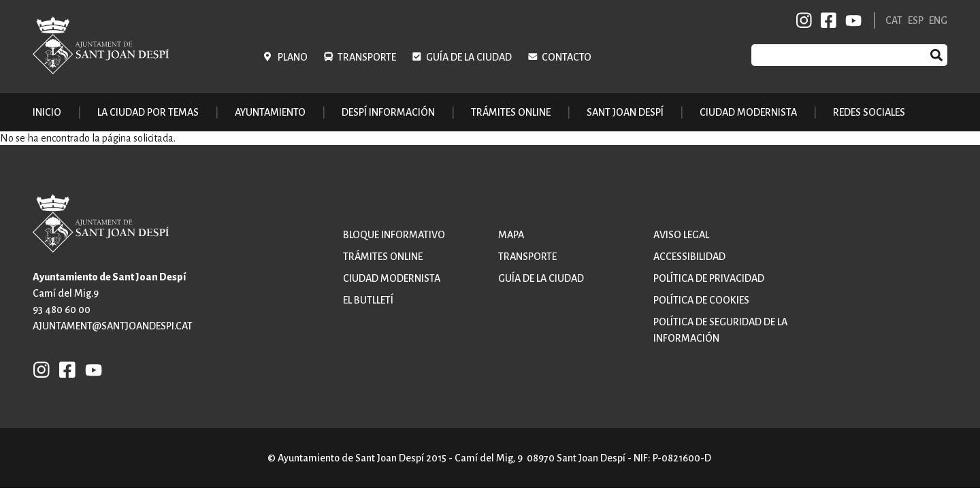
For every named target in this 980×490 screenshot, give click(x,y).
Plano (293, 57)
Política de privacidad (709, 278)
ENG (938, 20)
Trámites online (511, 112)
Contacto (567, 57)
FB (826, 20)
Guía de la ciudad (469, 57)
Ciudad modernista (392, 278)
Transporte (367, 57)
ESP (916, 20)
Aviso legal (681, 235)
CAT (894, 20)
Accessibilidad (689, 257)
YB (851, 20)
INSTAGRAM (804, 20)
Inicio (47, 112)
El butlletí (368, 300)
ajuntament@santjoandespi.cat (113, 326)
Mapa (511, 235)
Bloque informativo (394, 235)
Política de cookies (701, 300)
